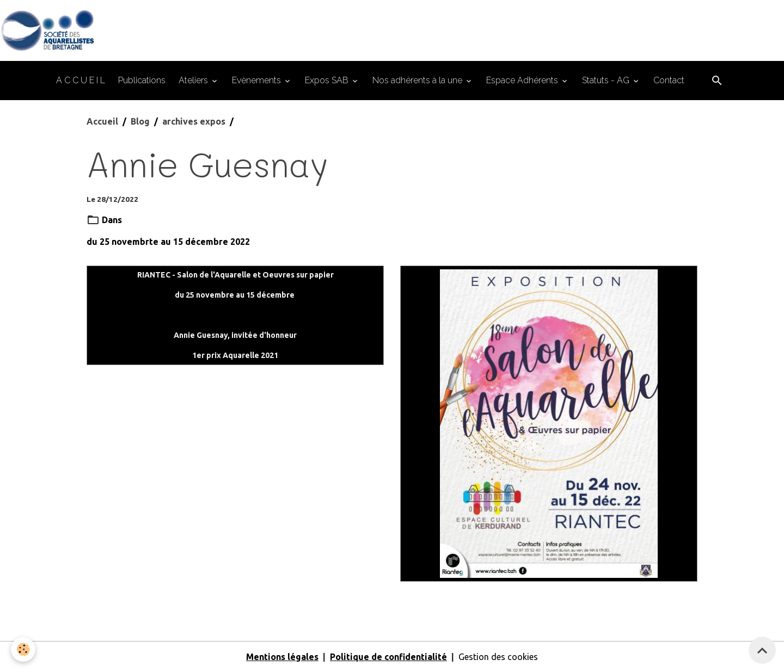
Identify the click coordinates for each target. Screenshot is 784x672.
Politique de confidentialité (388, 657)
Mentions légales (282, 657)
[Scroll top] (762, 650)
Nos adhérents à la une (418, 80)
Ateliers (194, 80)
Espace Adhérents (523, 80)
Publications (142, 80)
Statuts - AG (607, 80)
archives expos (194, 121)
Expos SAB (328, 80)
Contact (669, 80)
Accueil (102, 121)
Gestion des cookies (498, 657)
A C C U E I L (81, 80)
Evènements (258, 80)
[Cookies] (23, 649)
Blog (140, 121)
